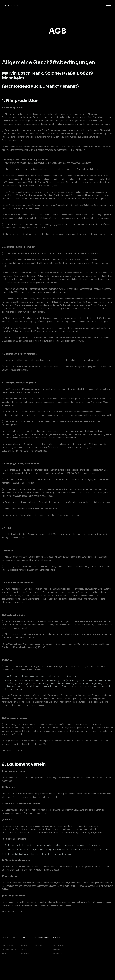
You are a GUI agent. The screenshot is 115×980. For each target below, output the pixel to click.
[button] (108, 5)
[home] (11, 5)
